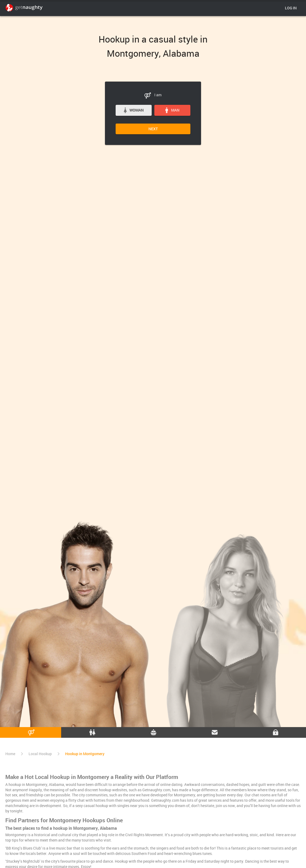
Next (153, 129)
